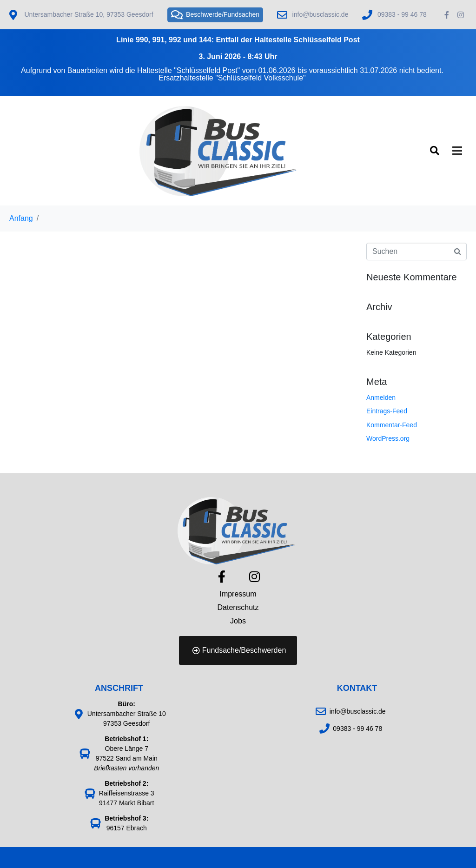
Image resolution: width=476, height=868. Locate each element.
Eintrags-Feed (387, 411)
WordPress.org (388, 438)
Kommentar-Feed (392, 425)
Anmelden (381, 398)
